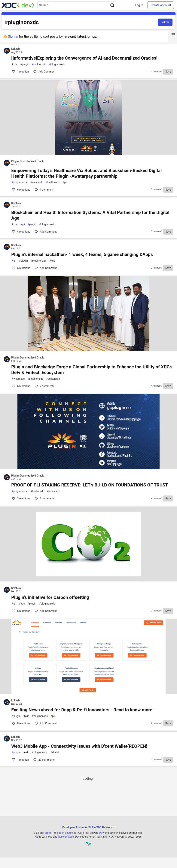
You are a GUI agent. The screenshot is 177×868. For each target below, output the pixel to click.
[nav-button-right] (173, 35)
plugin (25, 64)
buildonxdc (39, 64)
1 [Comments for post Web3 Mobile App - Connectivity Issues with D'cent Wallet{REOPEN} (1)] (20, 760)
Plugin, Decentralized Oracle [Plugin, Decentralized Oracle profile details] (28, 161)
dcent (55, 752)
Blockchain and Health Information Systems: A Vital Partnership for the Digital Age (90, 215)
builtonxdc (53, 182)
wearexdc (37, 182)
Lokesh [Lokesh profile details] (15, 49)
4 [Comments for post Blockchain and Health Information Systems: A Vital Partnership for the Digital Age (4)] (21, 232)
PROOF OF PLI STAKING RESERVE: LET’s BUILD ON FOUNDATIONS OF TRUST (90, 485)
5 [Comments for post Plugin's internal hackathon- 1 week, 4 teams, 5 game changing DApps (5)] (21, 268)
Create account (161, 5)
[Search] (112, 5)
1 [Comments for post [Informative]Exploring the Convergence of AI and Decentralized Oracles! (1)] (20, 72)
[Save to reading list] (168, 72)
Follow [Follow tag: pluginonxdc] (165, 22)
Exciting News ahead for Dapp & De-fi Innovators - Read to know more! (82, 710)
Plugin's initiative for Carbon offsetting (50, 597)
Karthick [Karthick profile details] (16, 203)
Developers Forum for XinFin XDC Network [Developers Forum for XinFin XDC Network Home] (87, 827)
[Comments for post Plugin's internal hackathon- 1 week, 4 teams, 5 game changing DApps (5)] (46, 268)
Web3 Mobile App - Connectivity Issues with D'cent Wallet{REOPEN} (79, 746)
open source (66, 833)
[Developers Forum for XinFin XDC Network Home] (18, 5)
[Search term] (77, 5)
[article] (88, 153)
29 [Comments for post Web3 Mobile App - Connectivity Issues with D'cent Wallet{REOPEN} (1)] (44, 760)
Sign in (13, 36)
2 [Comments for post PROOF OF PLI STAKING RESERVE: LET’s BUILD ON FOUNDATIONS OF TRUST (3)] (44, 498)
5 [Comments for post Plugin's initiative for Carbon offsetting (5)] (21, 611)
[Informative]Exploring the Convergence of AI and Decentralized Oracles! (84, 58)
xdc (15, 64)
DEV (102, 833)
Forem (47, 833)
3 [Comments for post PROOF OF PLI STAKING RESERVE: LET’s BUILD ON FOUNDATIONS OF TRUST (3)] (21, 498)
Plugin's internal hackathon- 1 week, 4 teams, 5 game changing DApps (82, 254)
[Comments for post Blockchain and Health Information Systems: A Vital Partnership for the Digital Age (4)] (46, 232)
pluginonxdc (57, 64)
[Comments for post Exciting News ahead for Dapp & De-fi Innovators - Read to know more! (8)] (46, 723)
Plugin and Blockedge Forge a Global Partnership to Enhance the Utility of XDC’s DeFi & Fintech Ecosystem (92, 370)
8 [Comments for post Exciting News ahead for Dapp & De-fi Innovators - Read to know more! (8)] (21, 723)
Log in (139, 5)
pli (65, 182)
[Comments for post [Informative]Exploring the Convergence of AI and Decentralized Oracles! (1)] (44, 72)
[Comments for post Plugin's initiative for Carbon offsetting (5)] (46, 611)
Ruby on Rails (66, 837)
